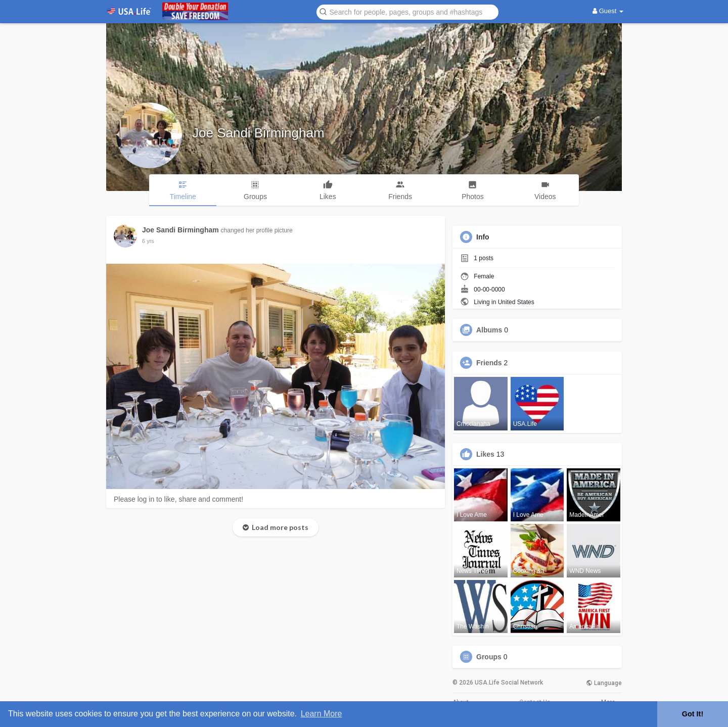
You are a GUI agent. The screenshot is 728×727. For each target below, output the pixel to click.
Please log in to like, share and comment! (178, 499)
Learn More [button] (322, 714)
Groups (489, 657)
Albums (489, 330)
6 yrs (148, 241)
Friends (489, 363)
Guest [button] (608, 11)
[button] (407, 11)
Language (604, 683)
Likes (485, 454)
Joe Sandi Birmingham (258, 133)
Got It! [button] (693, 714)
